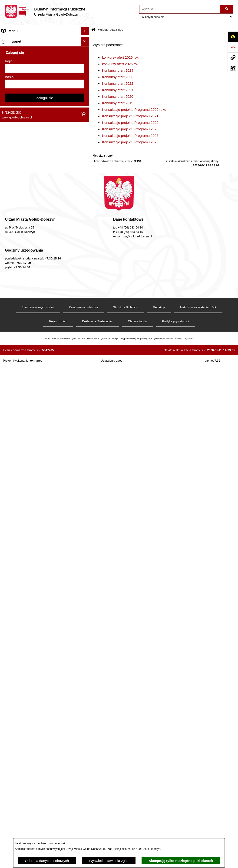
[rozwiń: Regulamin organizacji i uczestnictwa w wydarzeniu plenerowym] (86, 347)
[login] (45, 637)
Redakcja (159, 825)
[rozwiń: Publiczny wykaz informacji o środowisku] (86, 329)
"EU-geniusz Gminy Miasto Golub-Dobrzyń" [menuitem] (35, 591)
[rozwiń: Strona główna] (86, 40)
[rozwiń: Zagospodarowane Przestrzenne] (86, 321)
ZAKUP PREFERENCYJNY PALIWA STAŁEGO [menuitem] (39, 542)
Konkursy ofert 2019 (118, 103)
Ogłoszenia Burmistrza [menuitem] (19, 83)
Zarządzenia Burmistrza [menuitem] (20, 118)
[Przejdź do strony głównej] (46, 12)
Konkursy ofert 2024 (118, 70)
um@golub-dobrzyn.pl (137, 754)
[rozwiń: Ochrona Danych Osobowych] (86, 101)
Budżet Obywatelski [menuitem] (17, 430)
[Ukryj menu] (85, 31)
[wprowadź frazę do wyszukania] (180, 9)
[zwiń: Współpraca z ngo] (86, 127)
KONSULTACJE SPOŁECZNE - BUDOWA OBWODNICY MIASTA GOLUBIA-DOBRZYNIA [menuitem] (38, 522)
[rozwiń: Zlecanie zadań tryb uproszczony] (86, 57)
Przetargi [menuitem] (9, 109)
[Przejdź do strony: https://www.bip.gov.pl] (233, 47)
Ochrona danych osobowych (47, 861)
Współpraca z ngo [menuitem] (16, 127)
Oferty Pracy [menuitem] (12, 404)
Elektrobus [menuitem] (10, 511)
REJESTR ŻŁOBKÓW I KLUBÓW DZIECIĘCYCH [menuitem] (40, 600)
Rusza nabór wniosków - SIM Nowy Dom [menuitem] (33, 387)
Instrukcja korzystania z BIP (198, 825)
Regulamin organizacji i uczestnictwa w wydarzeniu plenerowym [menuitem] (32, 349)
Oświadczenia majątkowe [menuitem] (21, 448)
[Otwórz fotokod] (233, 68)
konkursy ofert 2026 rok (120, 57)
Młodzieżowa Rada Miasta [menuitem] (22, 75)
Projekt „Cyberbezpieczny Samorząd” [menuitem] (31, 582)
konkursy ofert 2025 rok (120, 64)
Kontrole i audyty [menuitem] (15, 369)
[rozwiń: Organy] (86, 49)
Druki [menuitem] (6, 361)
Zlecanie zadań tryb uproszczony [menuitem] (27, 57)
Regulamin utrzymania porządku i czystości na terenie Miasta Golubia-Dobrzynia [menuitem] (38, 459)
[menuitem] (45, 139)
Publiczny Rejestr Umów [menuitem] (21, 422)
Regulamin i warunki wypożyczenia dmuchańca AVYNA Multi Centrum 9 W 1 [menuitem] (38, 499)
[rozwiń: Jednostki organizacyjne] (86, 66)
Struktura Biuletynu (126, 825)
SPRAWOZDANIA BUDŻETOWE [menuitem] (27, 303)
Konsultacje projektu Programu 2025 (130, 136)
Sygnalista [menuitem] (10, 488)
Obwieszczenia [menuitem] (14, 378)
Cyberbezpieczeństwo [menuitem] (19, 533)
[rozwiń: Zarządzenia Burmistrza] (86, 118)
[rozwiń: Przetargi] (86, 110)
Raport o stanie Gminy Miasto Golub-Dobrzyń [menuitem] (37, 470)
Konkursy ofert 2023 (118, 77)
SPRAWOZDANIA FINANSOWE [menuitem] (27, 312)
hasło (10, 646)
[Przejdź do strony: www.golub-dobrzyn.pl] (233, 58)
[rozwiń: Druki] (86, 361)
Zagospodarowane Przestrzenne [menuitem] (27, 320)
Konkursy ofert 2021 (118, 90)
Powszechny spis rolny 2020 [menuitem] (24, 413)
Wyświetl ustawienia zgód (109, 861)
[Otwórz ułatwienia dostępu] (233, 37)
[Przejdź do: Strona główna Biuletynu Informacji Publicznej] (93, 30)
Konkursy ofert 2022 (118, 83)
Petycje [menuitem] (8, 92)
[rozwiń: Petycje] (86, 92)
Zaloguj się (45, 667)
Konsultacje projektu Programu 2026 (130, 142)
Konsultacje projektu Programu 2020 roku (134, 109)
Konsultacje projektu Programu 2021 (130, 116)
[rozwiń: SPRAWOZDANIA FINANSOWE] (86, 312)
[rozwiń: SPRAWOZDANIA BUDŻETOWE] (86, 303)
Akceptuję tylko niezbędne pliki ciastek (181, 861)
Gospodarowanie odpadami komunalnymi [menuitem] (34, 395)
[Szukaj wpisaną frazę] (227, 9)
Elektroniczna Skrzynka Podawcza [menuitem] (28, 479)
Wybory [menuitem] (8, 338)
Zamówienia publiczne (84, 825)
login (9, 630)
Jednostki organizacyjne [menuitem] (20, 66)
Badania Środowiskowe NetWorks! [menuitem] (29, 574)
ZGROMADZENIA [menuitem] (16, 565)
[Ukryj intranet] (85, 610)
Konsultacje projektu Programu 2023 (130, 129)
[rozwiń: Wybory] (86, 338)
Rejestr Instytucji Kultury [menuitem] (21, 439)
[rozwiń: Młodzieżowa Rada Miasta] (86, 75)
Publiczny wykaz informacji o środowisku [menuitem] (33, 329)
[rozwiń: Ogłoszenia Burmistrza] (86, 83)
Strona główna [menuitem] (13, 40)
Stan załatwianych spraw (38, 825)
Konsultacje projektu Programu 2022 (130, 123)
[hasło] (45, 653)
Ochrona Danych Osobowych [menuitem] (25, 101)
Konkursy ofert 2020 (118, 96)
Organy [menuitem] (8, 48)
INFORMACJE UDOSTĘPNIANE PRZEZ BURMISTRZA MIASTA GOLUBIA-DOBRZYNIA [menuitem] (39, 553)
